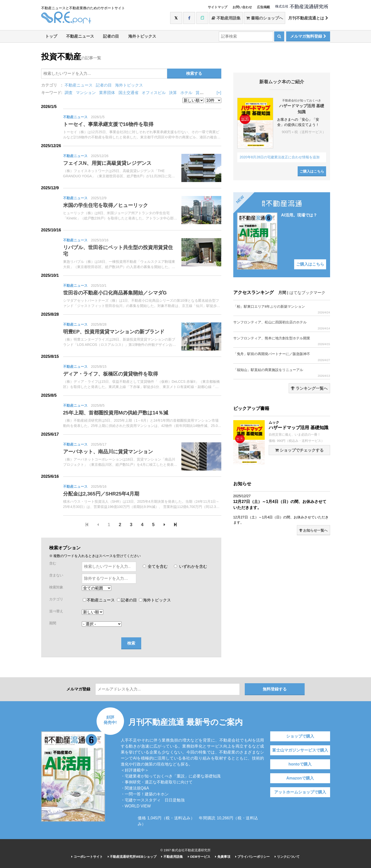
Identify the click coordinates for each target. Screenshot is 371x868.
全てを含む (155, 566)
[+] (219, 93)
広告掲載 (263, 7)
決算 (173, 93)
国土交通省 (128, 93)
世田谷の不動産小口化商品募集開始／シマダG (115, 293)
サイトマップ (218, 7)
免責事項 (223, 857)
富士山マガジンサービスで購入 (300, 750)
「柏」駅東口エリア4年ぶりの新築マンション (282, 309)
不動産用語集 (226, 18)
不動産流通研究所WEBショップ (132, 857)
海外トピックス (142, 36)
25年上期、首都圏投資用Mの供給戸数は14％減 (116, 413)
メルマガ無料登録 (308, 36)
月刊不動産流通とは (308, 18)
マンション (86, 93)
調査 (69, 93)
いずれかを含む (190, 566)
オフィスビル (154, 93)
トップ (51, 36)
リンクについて (287, 857)
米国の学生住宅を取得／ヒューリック (106, 205)
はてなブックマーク (307, 293)
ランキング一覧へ (309, 388)
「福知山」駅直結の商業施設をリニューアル (282, 373)
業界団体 (107, 93)
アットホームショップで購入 (300, 792)
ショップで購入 (300, 736)
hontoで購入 (300, 764)
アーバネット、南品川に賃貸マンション (108, 452)
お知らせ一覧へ (313, 530)
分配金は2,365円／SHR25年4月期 (101, 494)
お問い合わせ (242, 7)
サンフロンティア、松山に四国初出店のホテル (282, 325)
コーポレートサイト (87, 857)
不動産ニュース (80, 36)
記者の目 (111, 36)
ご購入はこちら (312, 171)
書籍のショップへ (264, 18)
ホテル (186, 93)
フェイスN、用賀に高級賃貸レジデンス (107, 163)
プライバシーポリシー (253, 857)
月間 (282, 293)
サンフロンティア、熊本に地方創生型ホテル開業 (282, 341)
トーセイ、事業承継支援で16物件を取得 (108, 124)
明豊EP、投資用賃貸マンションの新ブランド (114, 332)
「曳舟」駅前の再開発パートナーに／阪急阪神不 (282, 357)
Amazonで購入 (300, 778)
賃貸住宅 (204, 93)
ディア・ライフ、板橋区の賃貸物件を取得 (111, 374)
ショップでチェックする (299, 450)
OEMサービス (199, 857)
